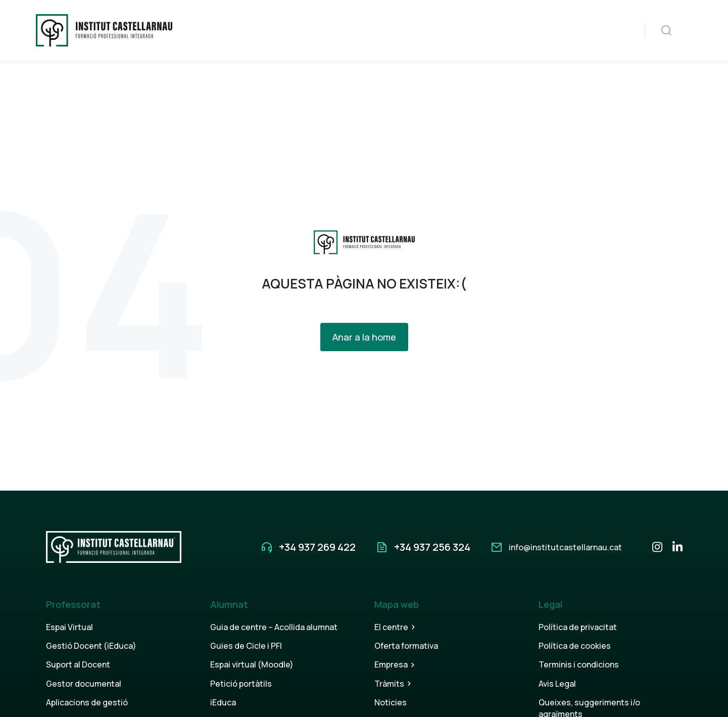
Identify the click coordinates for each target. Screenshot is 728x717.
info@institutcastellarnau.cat (565, 547)
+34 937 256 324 (432, 547)
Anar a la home (364, 337)
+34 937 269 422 (317, 547)
